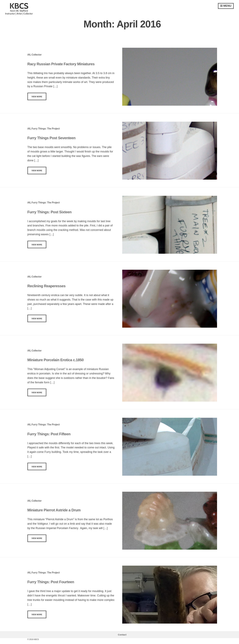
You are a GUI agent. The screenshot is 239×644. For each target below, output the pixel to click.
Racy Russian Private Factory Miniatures (61, 64)
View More (37, 97)
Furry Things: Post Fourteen (51, 582)
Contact (122, 635)
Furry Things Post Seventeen (52, 138)
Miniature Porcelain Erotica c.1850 (56, 360)
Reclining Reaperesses (46, 286)
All (29, 55)
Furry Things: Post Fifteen (49, 434)
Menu (226, 6)
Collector (37, 55)
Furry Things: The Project (46, 129)
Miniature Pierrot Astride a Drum (54, 510)
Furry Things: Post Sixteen (50, 212)
